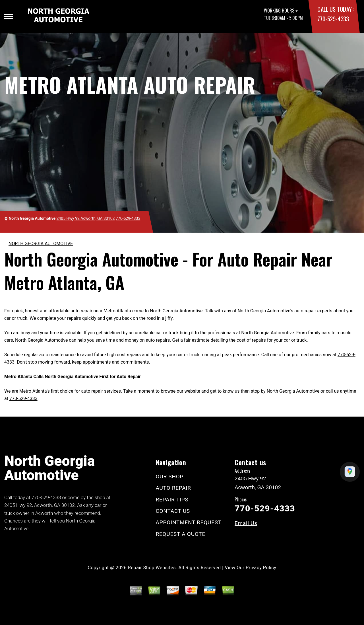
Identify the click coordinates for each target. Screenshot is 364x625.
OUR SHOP (170, 477)
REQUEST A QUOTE (181, 534)
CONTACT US (173, 511)
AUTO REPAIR (173, 488)
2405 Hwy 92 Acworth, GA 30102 (86, 218)
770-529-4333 (333, 19)
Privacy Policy (261, 568)
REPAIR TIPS (172, 500)
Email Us (246, 523)
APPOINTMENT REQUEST (189, 522)
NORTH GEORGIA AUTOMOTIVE (41, 244)
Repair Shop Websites (152, 568)
